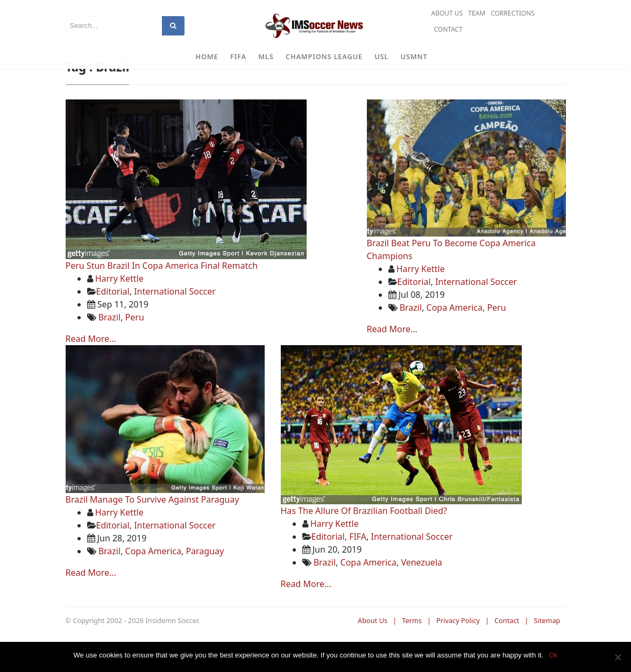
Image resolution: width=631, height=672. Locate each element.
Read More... (91, 370)
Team (477, 13)
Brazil (109, 348)
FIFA (238, 56)
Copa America (455, 339)
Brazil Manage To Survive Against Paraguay (153, 531)
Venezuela (421, 594)
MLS (266, 56)
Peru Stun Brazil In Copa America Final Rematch (162, 297)
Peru (135, 348)
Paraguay (205, 582)
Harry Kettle (119, 310)
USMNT (414, 56)
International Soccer (175, 323)
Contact (448, 29)
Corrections (513, 13)
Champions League (324, 56)
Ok (553, 655)
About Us (447, 13)
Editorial (113, 323)
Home (207, 56)
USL (381, 56)
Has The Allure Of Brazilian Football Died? (364, 542)
